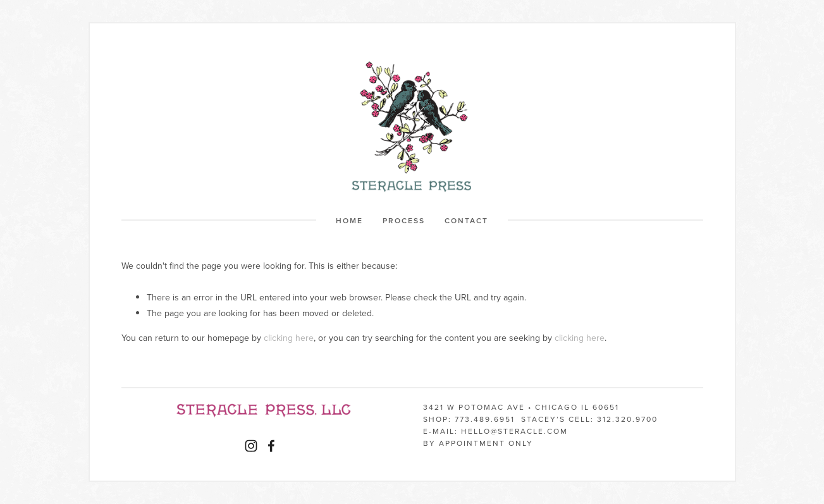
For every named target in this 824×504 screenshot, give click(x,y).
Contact (466, 220)
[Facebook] (271, 446)
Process (404, 220)
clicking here (289, 338)
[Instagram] (251, 446)
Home (349, 220)
